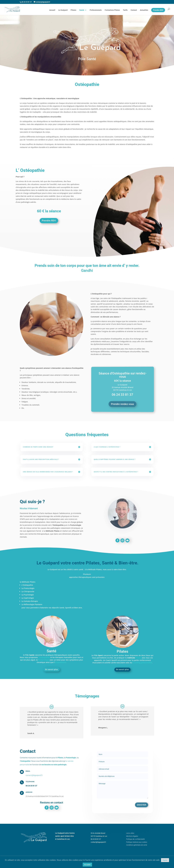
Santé (82, 10)
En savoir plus (52, 669)
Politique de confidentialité (135, 839)
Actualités (144, 10)
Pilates (73, 10)
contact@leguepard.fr (34, 775)
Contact (134, 10)
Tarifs (125, 10)
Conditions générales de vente (137, 845)
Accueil (52, 10)
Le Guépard (63, 10)
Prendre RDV (49, 220)
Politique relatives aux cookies (137, 842)
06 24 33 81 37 (31, 786)
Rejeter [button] (165, 860)
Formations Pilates (112, 10)
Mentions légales (132, 836)
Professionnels (96, 10)
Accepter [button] (87, 865)
